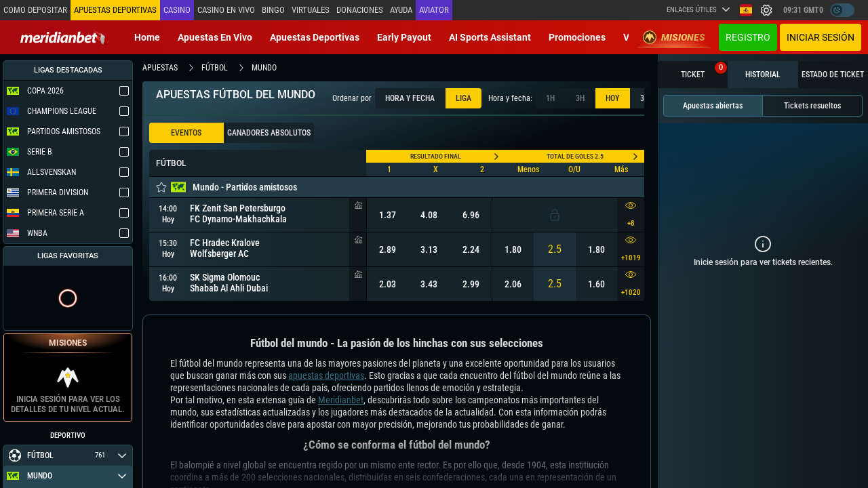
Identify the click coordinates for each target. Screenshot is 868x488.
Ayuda (401, 10)
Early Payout (404, 37)
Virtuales (311, 10)
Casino (177, 10)
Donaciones (360, 10)
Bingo (273, 10)
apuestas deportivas (326, 375)
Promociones (577, 37)
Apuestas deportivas (315, 37)
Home (147, 37)
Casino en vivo (226, 10)
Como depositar (35, 10)
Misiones (674, 37)
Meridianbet (341, 400)
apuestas (160, 68)
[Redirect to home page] (64, 37)
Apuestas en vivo (215, 37)
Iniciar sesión (821, 37)
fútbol (215, 68)
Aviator (434, 10)
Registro (748, 37)
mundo (264, 68)
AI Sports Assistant (490, 37)
